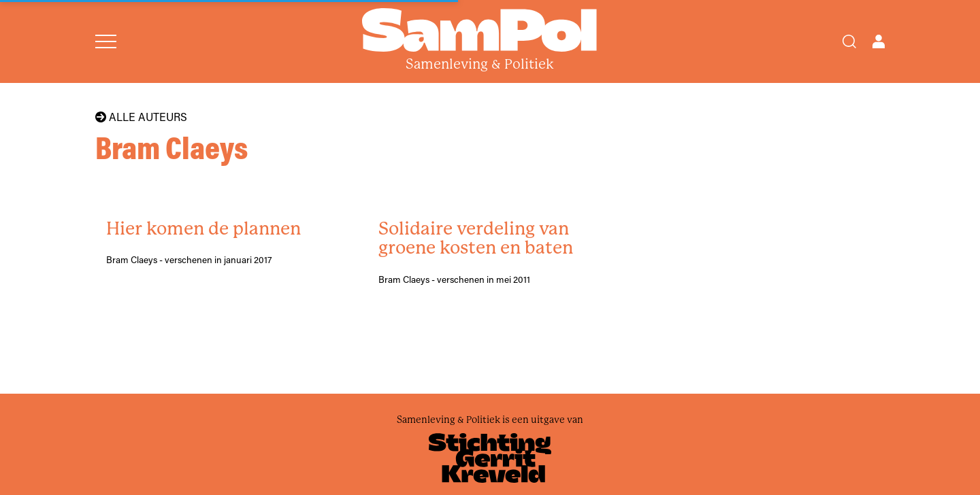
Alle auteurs (141, 117)
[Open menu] (106, 41)
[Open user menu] (879, 41)
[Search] (849, 41)
